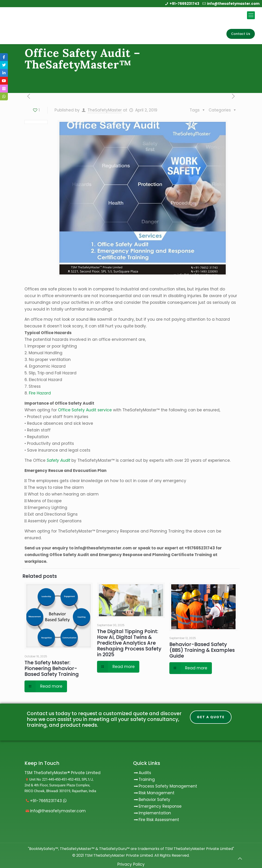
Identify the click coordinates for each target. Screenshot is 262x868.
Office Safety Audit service (85, 410)
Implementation (155, 813)
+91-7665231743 (184, 4)
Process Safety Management (168, 786)
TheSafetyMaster (105, 110)
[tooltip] (4, 57)
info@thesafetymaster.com (233, 4)
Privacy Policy (131, 864)
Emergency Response (160, 806)
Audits (142, 773)
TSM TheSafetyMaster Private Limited (118, 855)
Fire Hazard (40, 393)
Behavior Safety (154, 800)
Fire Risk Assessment (159, 820)
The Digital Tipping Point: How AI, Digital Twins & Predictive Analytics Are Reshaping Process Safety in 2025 (129, 643)
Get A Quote (211, 717)
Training (147, 779)
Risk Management (157, 793)
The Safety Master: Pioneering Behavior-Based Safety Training (52, 668)
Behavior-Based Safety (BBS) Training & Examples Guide (202, 650)
